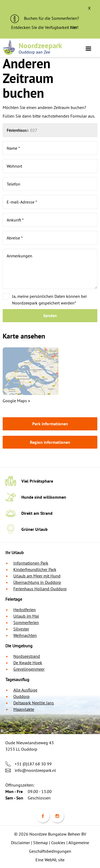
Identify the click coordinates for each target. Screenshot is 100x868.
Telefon (13, 184)
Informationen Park (31, 563)
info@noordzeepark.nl (35, 770)
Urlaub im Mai (26, 616)
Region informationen (50, 442)
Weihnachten (25, 635)
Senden (50, 315)
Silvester (21, 629)
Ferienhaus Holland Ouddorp (40, 589)
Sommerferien (26, 622)
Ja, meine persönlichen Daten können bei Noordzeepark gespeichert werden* (49, 300)
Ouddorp (21, 696)
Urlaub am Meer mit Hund (37, 576)
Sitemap (41, 843)
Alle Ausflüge (25, 690)
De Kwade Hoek (28, 663)
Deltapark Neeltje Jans (34, 703)
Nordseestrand (27, 656)
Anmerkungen (19, 256)
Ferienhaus (17, 130)
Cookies (58, 843)
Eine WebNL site (50, 860)
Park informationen (50, 424)
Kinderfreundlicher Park (35, 569)
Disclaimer (20, 843)
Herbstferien (25, 610)
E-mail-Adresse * (22, 202)
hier (74, 27)
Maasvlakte (24, 709)
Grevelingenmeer (29, 669)
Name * (13, 148)
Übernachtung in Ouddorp (37, 582)
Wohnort (14, 166)
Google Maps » (16, 401)
